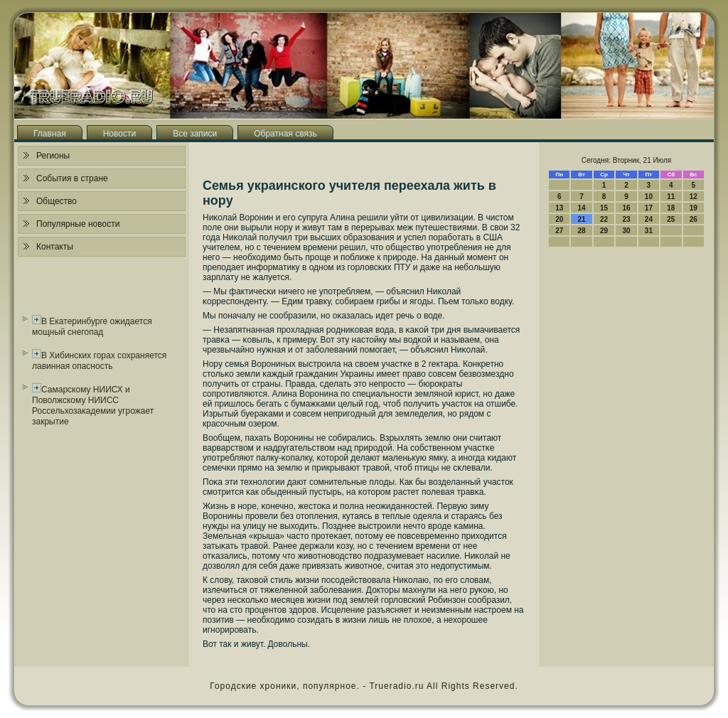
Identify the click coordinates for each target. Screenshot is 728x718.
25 (671, 219)
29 (604, 231)
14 (582, 208)
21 (582, 219)
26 (694, 219)
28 (582, 231)
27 (559, 231)
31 (649, 231)
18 (671, 208)
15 (604, 208)
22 (604, 219)
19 (694, 208)
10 (649, 197)
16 (626, 208)
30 (626, 231)
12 (694, 197)
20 (559, 219)
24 (649, 219)
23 (626, 219)
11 (671, 197)
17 (649, 208)
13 (559, 208)
